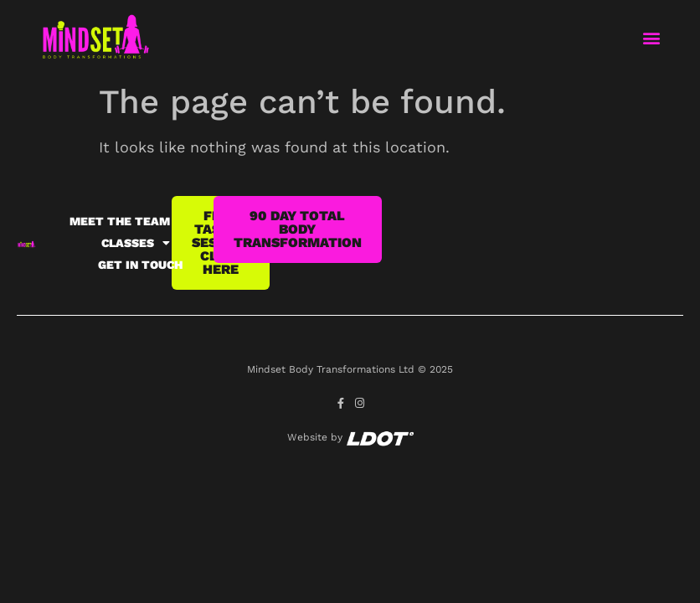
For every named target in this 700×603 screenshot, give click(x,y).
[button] (651, 38)
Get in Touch (140, 265)
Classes (136, 243)
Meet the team (120, 221)
